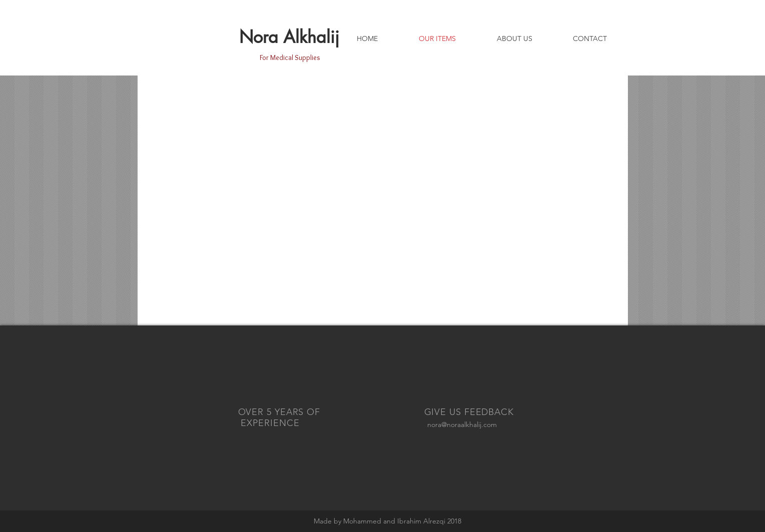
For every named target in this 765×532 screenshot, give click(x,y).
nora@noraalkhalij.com (462, 424)
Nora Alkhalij (289, 37)
